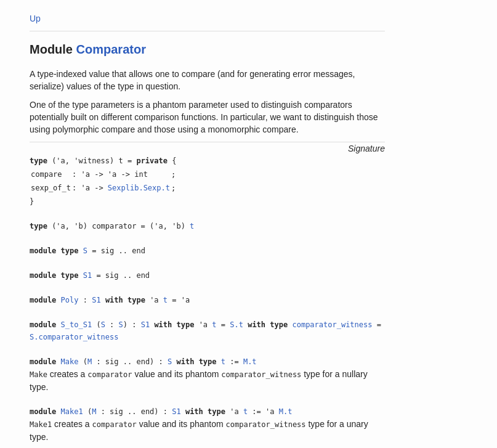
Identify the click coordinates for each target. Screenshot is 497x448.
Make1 (72, 412)
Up (35, 18)
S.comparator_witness (74, 337)
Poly (70, 300)
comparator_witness (332, 325)
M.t (250, 362)
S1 (87, 275)
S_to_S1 (77, 325)
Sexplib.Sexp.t (139, 188)
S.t (236, 325)
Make (70, 362)
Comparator (111, 49)
